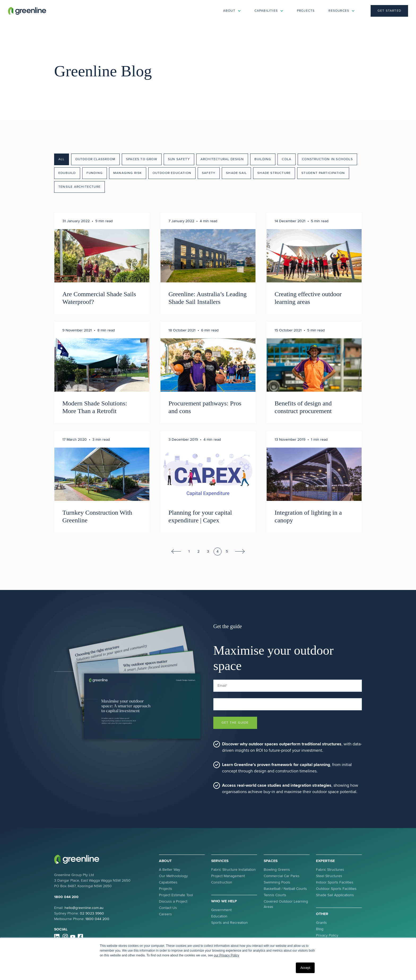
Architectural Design (222, 159)
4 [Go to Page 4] (218, 551)
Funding (95, 173)
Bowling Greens (277, 870)
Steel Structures (329, 876)
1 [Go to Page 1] (189, 551)
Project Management (228, 876)
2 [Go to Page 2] (198, 551)
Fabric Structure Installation (233, 870)
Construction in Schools (327, 159)
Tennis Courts (275, 895)
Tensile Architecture (79, 187)
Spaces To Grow (142, 159)
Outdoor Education (172, 173)
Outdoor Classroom (95, 159)
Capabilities (168, 882)
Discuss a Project (173, 901)
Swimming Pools (277, 882)
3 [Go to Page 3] (208, 551)
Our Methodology (173, 876)
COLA (287, 159)
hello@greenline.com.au (84, 908)
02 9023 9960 (92, 913)
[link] (27, 11)
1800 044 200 (66, 897)
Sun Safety (179, 159)
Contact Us (168, 908)
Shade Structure (274, 173)
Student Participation (323, 173)
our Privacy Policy (226, 955)
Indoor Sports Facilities (335, 882)
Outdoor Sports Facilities (336, 889)
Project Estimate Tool (176, 895)
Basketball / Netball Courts (285, 889)
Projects (306, 11)
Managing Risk (128, 173)
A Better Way (170, 870)
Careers (165, 914)
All (62, 159)
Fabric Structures (330, 870)
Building (263, 159)
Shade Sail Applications (335, 895)
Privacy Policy (327, 935)
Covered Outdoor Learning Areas (286, 904)
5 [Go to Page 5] (227, 551)
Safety (209, 173)
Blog (320, 929)
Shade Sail (236, 173)
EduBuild (67, 173)
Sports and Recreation (229, 923)
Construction (222, 882)
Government (221, 910)
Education (219, 916)
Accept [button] (305, 968)
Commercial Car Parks (282, 876)
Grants (321, 923)
